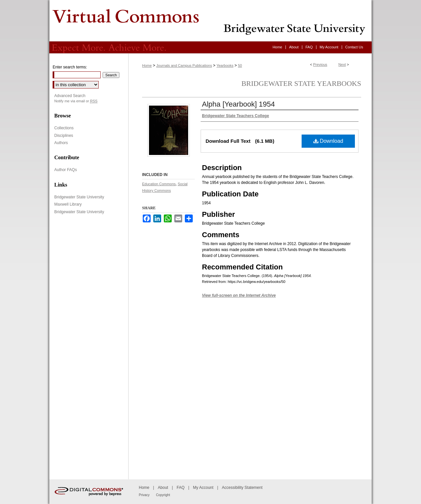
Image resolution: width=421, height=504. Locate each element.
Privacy (144, 495)
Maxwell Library (68, 204)
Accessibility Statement (242, 488)
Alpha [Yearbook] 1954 (238, 104)
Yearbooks (225, 65)
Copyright (163, 495)
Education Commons (159, 184)
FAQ (181, 488)
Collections (64, 128)
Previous (320, 64)
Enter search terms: (70, 67)
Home (147, 65)
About (163, 488)
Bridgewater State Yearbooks (301, 83)
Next (342, 64)
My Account (203, 488)
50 (240, 65)
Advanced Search (70, 96)
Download (328, 141)
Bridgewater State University (79, 197)
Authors (61, 143)
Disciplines (64, 136)
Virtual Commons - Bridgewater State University (210, 21)
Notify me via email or (76, 101)
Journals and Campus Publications (184, 65)
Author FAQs (66, 170)
